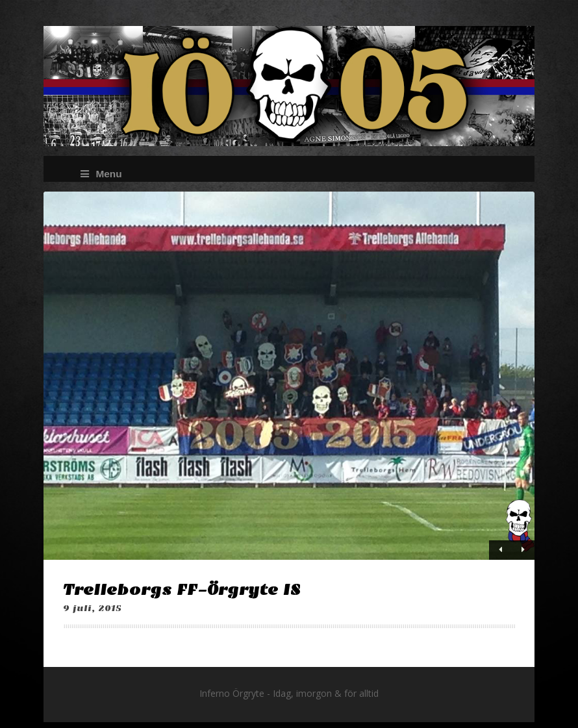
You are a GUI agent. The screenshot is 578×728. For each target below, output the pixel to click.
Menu (101, 174)
